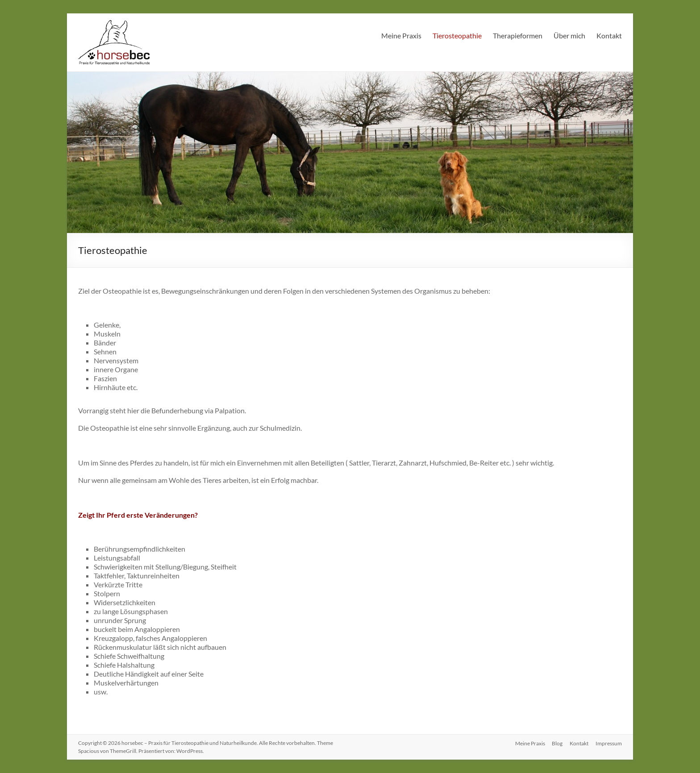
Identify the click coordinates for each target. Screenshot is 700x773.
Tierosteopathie (457, 35)
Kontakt (609, 35)
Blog (557, 743)
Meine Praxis (401, 35)
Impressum (609, 743)
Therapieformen (518, 35)
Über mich (569, 35)
